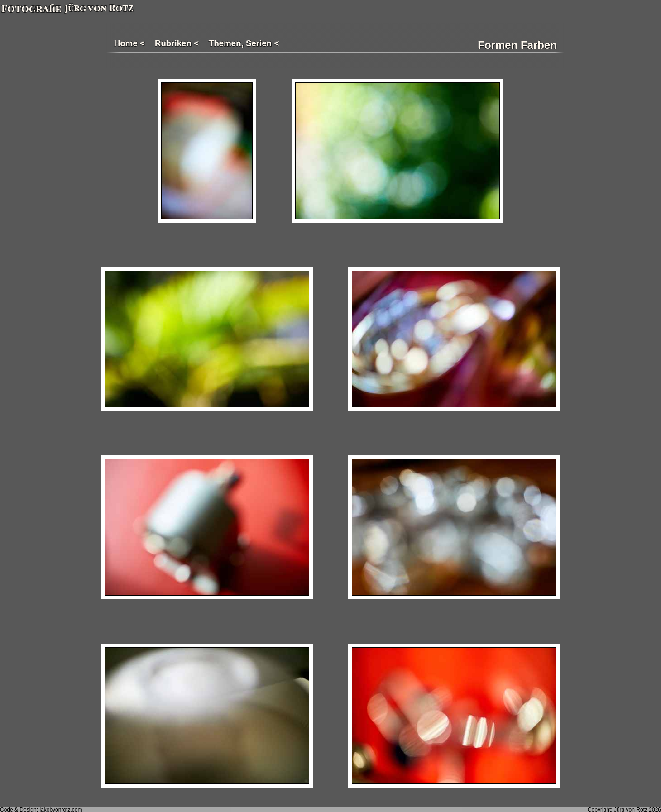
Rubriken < (177, 43)
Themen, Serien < (244, 43)
